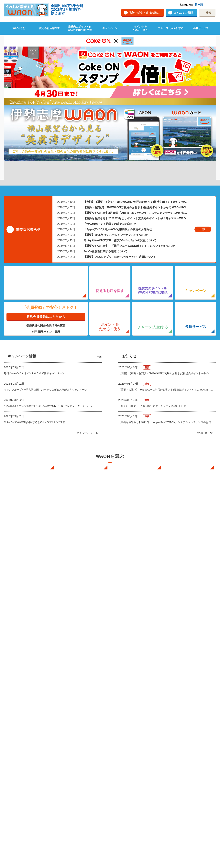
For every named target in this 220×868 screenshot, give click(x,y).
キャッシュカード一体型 (132, 742)
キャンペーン (110, 28)
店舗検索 (16, 698)
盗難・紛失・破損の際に (144, 13)
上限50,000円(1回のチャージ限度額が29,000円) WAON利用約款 (139, 788)
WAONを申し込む (21, 669)
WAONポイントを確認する (26, 752)
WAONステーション (183, 674)
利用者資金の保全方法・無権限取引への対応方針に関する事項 (139, 828)
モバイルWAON (127, 747)
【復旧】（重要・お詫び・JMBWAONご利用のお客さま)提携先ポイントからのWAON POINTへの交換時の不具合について (136, 148)
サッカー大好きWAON (131, 716)
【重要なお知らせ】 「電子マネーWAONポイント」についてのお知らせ (129, 192)
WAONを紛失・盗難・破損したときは (192, 715)
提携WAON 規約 (128, 803)
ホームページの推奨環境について (191, 737)
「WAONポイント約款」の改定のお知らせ (110, 170)
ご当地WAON (126, 710)
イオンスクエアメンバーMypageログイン (79, 765)
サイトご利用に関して (185, 732)
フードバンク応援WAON (132, 700)
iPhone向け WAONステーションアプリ (139, 665)
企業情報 (177, 742)
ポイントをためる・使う (140, 28)
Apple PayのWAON (129, 753)
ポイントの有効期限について (28, 746)
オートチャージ (74, 685)
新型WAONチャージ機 (185, 695)
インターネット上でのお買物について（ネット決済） (31, 681)
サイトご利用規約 (182, 748)
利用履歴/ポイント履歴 (46, 278)
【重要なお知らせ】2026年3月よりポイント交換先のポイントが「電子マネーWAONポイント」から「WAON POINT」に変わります (136, 164)
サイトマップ (180, 753)
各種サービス (201, 28)
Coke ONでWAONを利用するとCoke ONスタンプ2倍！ (36, 368)
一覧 (202, 175)
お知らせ (123, 767)
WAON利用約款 (127, 776)
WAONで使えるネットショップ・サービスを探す (32, 705)
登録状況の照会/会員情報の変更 (46, 272)
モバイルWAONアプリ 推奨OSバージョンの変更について (120, 186)
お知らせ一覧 (205, 379)
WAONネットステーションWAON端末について (85, 746)
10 (139, 101)
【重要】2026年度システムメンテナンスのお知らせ (115, 181)
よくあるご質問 (183, 13)
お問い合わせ (180, 705)
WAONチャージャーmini (186, 690)
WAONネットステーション (187, 669)
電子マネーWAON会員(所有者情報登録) (78, 712)
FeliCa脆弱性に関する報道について (105, 197)
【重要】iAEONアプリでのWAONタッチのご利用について (120, 203)
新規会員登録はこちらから (46, 263)
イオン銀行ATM (181, 685)
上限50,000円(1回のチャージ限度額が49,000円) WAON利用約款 (139, 797)
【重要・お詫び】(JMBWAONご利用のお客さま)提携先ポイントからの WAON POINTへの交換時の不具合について (136, 153)
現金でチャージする (76, 669)
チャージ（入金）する (171, 28)
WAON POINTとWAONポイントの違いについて (32, 763)
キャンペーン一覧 (88, 379)
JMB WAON (125, 726)
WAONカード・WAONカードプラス (139, 731)
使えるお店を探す (49, 28)
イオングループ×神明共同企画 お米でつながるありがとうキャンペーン (46, 336)
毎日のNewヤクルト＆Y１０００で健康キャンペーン (34, 320)
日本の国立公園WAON (131, 705)
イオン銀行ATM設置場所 (25, 712)
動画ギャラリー (181, 771)
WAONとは (19, 28)
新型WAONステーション (186, 680)
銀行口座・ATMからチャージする (84, 680)
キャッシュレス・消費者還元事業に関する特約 (139, 819)
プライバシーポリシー (148, 850)
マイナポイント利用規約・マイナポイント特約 (139, 810)
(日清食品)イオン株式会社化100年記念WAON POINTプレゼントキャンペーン (48, 352)
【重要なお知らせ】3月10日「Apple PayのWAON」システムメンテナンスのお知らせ (136, 159)
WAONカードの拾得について (189, 722)
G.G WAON (125, 721)
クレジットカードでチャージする (84, 674)
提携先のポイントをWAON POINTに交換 (80, 28)
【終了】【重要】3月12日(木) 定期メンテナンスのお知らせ (152, 352)
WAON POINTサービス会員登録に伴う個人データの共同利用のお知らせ (85, 723)
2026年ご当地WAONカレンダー (191, 798)
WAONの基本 (19, 674)
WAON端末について (184, 664)
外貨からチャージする (77, 695)
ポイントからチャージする (80, 690)
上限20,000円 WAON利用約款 (135, 781)
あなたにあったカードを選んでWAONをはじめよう (137, 692)
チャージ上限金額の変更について (84, 701)
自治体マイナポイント (185, 790)
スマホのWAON (127, 683)
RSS (99, 303)
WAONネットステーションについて (81, 737)
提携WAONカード (129, 758)
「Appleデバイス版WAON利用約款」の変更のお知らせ (118, 175)
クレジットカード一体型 (132, 737)
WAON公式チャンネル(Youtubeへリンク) (185, 780)
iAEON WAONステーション (135, 675)
